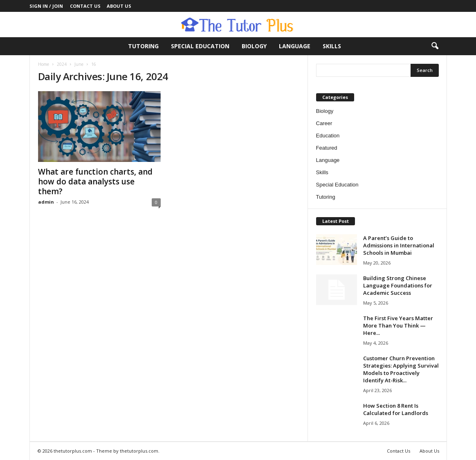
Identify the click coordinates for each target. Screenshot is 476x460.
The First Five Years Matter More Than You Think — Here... (398, 325)
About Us (119, 6)
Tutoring (143, 46)
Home (44, 64)
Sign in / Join (46, 6)
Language (295, 46)
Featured (327, 148)
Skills (332, 46)
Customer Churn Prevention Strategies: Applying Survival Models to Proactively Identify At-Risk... (401, 369)
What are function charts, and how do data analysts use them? (95, 182)
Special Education (200, 46)
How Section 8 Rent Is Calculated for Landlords (396, 409)
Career (324, 123)
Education (328, 136)
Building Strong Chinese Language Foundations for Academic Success (398, 285)
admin (46, 202)
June (79, 64)
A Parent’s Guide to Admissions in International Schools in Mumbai (399, 245)
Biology (254, 46)
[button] (435, 46)
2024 (62, 64)
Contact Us (85, 6)
